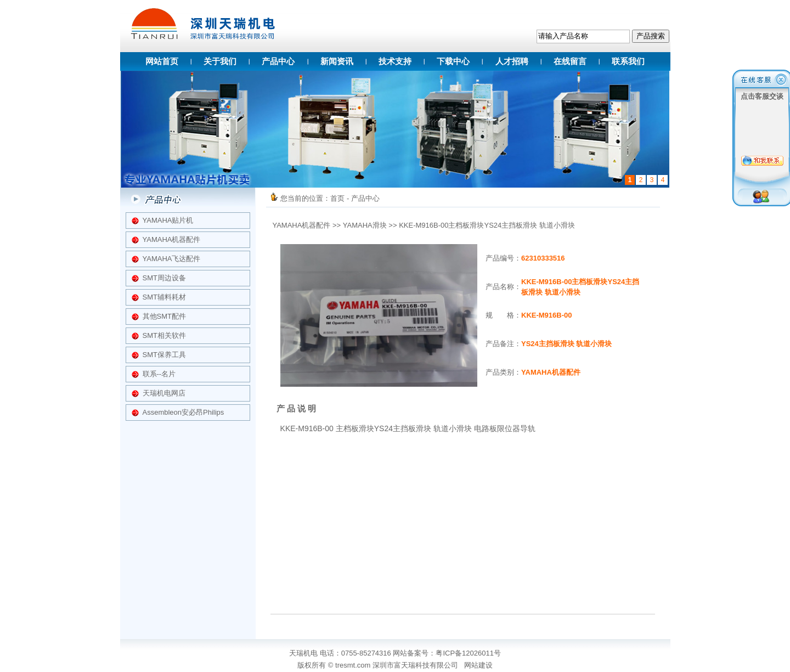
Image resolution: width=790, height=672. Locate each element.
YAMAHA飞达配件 (172, 259)
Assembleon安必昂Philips (184, 412)
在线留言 (570, 61)
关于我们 (220, 61)
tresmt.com (353, 665)
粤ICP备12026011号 (468, 653)
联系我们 (628, 61)
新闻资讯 (337, 61)
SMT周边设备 (164, 278)
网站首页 (162, 61)
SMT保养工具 (164, 355)
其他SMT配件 (164, 316)
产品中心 (278, 61)
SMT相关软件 (164, 335)
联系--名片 (159, 374)
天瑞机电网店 (164, 393)
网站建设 (478, 665)
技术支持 (395, 61)
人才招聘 (512, 61)
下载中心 (453, 61)
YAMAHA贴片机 (168, 220)
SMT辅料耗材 (164, 297)
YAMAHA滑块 (365, 225)
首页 (337, 198)
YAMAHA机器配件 (172, 239)
